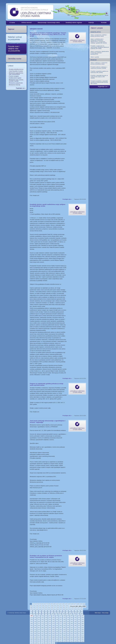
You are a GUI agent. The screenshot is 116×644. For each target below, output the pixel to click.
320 (35, 643)
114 (50, 616)
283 (64, 637)
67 (61, 610)
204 (50, 627)
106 (74, 614)
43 (43, 608)
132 (61, 618)
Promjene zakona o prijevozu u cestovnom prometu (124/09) (99, 68)
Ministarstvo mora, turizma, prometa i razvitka (16, 80)
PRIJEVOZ (94, 60)
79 (43, 612)
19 (81, 604)
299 (68, 639)
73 (79, 610)
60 (40, 610)
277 (42, 637)
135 (72, 618)
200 (35, 627)
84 (58, 612)
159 (50, 622)
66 (58, 610)
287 (79, 637)
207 (61, 627)
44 (46, 608)
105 (71, 614)
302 (79, 639)
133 (64, 618)
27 (49, 606)
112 (42, 616)
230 (35, 631)
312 (61, 641)
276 (39, 637)
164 (68, 622)
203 (46, 627)
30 (58, 606)
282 (61, 637)
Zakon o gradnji (95, 57)
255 (72, 633)
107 (78, 614)
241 (75, 631)
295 (53, 639)
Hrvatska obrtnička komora (16, 69)
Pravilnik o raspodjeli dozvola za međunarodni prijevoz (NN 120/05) (99, 77)
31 (61, 606)
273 (83, 635)
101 (56, 614)
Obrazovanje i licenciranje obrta (49, 23)
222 (61, 629)
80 (46, 612)
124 (31, 618)
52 (70, 608)
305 (35, 641)
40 (34, 608)
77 (37, 612)
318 (83, 641)
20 (84, 604)
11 (57, 604)
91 (79, 612)
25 (43, 606)
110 (35, 616)
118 (64, 616)
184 (31, 625)
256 (75, 633)
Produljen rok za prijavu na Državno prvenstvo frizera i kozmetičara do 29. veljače (46, 556)
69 (67, 610)
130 (53, 618)
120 (72, 616)
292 (42, 639)
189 (50, 625)
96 (40, 614)
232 (42, 631)
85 (61, 612)
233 (46, 631)
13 (63, 604)
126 (39, 618)
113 (46, 616)
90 (76, 612)
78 (40, 612)
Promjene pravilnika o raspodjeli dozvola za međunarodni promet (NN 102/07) (99, 82)
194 (68, 625)
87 (67, 612)
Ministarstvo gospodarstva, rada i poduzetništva (16, 74)
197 (79, 625)
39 (31, 608)
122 (79, 616)
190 (53, 625)
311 (57, 641)
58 (34, 610)
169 (31, 623)
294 (50, 639)
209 (68, 627)
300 (72, 639)
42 (40, 608)
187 (42, 625)
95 (37, 614)
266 (57, 635)
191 (57, 625)
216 (39, 629)
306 (39, 641)
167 (79, 622)
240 (72, 631)
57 (31, 610)
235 (53, 631)
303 (83, 639)
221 (57, 629)
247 (42, 633)
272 (79, 635)
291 (39, 639)
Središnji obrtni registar (74, 23)
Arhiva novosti (27, 23)
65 (55, 610)
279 (50, 637)
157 (42, 622)
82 (52, 612)
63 (49, 610)
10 (54, 604)
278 (46, 637)
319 (31, 643)
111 (39, 616)
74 (82, 610)
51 (67, 608)
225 (72, 629)
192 (61, 625)
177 (61, 623)
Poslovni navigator (14, 76)
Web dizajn (98, 613)
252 (61, 633)
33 (67, 606)
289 (31, 639)
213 (83, 627)
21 (31, 606)
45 (49, 608)
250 (53, 633)
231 (39, 631)
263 (46, 635)
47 (55, 608)
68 (64, 610)
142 (42, 620)
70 (70, 610)
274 (31, 637)
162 (61, 622)
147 (61, 620)
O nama (12, 23)
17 (75, 604)
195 (72, 625)
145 (53, 620)
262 (42, 635)
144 (50, 620)
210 (72, 627)
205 (53, 627)
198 (83, 625)
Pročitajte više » (67, 199)
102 (60, 614)
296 (57, 639)
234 (50, 631)
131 (57, 618)
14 (66, 604)
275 (35, 637)
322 (42, 643)
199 (31, 627)
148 (64, 620)
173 (46, 623)
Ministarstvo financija (15, 85)
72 (76, 610)
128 (46, 618)
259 (31, 635)
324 (50, 643)
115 (53, 616)
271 (75, 635)
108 (82, 614)
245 (35, 633)
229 (31, 631)
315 (72, 641)
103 (63, 614)
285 (72, 637)
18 (78, 604)
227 (79, 629)
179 (68, 623)
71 (73, 610)
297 (61, 639)
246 (39, 633)
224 (68, 629)
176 (57, 623)
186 (39, 625)
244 (31, 633)
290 (35, 639)
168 (83, 622)
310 (53, 641)
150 (72, 620)
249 (50, 633)
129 (50, 618)
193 (64, 625)
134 (68, 618)
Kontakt (104, 23)
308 (46, 641)
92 (82, 612)
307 (42, 641)
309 (50, 641)
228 (83, 629)
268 (64, 635)
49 (61, 608)
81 (49, 612)
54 (76, 608)
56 (82, 608)
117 (61, 616)
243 (83, 631)
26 (46, 606)
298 (64, 639)
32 (64, 606)
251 (57, 633)
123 (83, 616)
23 (37, 606)
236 (57, 631)
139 (31, 620)
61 (43, 610)
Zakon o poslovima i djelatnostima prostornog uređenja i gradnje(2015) (100, 53)
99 (49, 614)
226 (75, 629)
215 (35, 629)
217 (42, 629)
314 (68, 641)
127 (42, 618)
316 (75, 641)
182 (79, 623)
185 (35, 625)
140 (35, 620)
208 (64, 627)
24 (40, 606)
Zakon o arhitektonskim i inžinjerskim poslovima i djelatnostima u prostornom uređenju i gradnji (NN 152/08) (99, 41)
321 (39, 643)
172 (42, 623)
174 (50, 623)
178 (64, 623)
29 (55, 606)
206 (57, 627)
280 (53, 637)
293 (46, 639)
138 (83, 618)
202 (42, 627)
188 (46, 625)
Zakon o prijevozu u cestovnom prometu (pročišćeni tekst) (99, 63)
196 (75, 625)
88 (70, 612)
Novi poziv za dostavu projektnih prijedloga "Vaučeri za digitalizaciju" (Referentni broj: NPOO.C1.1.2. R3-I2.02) (48, 34)
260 (35, 635)
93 (31, 614)
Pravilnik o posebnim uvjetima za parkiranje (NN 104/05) (99, 72)
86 (64, 612)
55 (79, 608)
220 (53, 629)
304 (31, 641)
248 (46, 633)
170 (35, 623)
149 (68, 620)
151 (75, 620)
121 (75, 616)
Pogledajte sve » (21, 88)
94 (34, 614)
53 (73, 608)
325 (53, 643)
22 (34, 606)
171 (39, 623)
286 (75, 637)
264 (50, 635)
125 (35, 618)
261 (39, 635)
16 (72, 604)
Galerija (91, 23)
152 (79, 620)
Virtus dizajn (105, 613)
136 (75, 618)
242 (79, 631)
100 (52, 614)
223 (64, 629)
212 (79, 627)
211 (75, 627)
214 (31, 629)
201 (39, 627)
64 (52, 610)
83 (55, 612)
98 (46, 614)
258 (83, 633)
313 (64, 641)
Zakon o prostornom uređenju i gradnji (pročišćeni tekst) (99, 35)
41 (37, 608)
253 (64, 633)
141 (39, 620)
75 (31, 612)
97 (43, 614)
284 (68, 637)
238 (64, 631)
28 (52, 606)
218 (46, 629)
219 (50, 629)
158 (46, 622)
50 (64, 608)
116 (57, 616)
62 (46, 610)
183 (83, 623)
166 (75, 622)
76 (34, 612)
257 (79, 633)
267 (61, 635)
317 (79, 641)
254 (68, 633)
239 (68, 631)
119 (68, 616)
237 (61, 631)
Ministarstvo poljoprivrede (16, 83)
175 (53, 623)
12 (60, 604)
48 (58, 608)
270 (72, 635)
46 (52, 608)
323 (46, 643)
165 (72, 622)
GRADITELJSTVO (96, 32)
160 (53, 622)
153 (83, 620)
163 (64, 622)
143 (46, 620)
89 (73, 612)
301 (75, 639)
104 (67, 614)
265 (53, 635)
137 (79, 618)
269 (68, 635)
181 (75, 623)
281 (57, 637)
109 (31, 616)
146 (57, 620)
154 (31, 622)
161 (57, 622)
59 (37, 610)
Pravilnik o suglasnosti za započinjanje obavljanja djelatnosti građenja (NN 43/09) (100, 47)
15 (69, 604)
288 (83, 637)
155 (35, 622)
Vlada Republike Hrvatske (16, 71)
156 (39, 622)
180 (72, 623)
